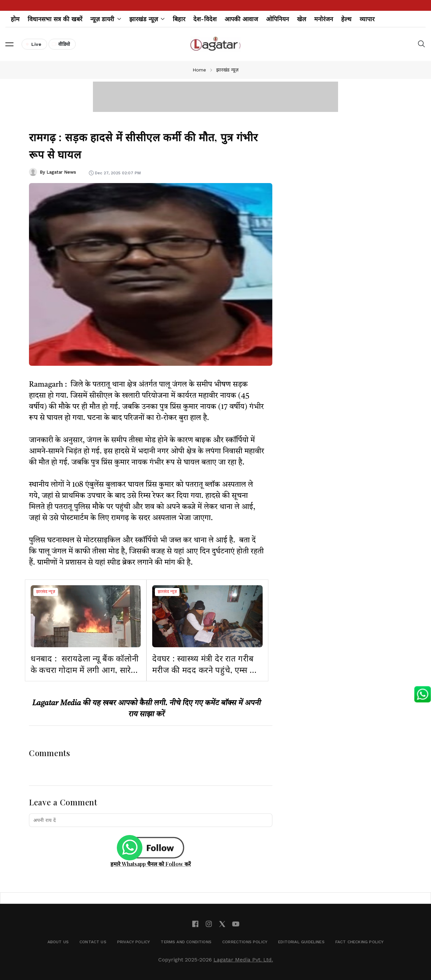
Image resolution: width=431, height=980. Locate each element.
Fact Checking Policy (360, 942)
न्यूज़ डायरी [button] (106, 19)
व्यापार (367, 19)
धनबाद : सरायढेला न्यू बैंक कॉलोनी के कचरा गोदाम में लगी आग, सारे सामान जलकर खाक (85, 669)
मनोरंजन (324, 19)
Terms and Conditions (186, 942)
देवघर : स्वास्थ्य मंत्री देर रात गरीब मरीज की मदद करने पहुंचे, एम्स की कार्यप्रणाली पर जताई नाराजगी (205, 669)
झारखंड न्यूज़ (46, 592)
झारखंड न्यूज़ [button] (147, 19)
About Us (58, 942)
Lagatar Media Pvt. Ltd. (243, 960)
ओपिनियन (277, 19)
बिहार (179, 19)
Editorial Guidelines (301, 942)
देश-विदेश (205, 19)
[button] (9, 44)
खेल (302, 19)
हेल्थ (346, 19)
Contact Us (93, 942)
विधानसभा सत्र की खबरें (55, 19)
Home (199, 70)
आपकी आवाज (241, 19)
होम (15, 19)
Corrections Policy (245, 942)
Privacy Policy (134, 942)
